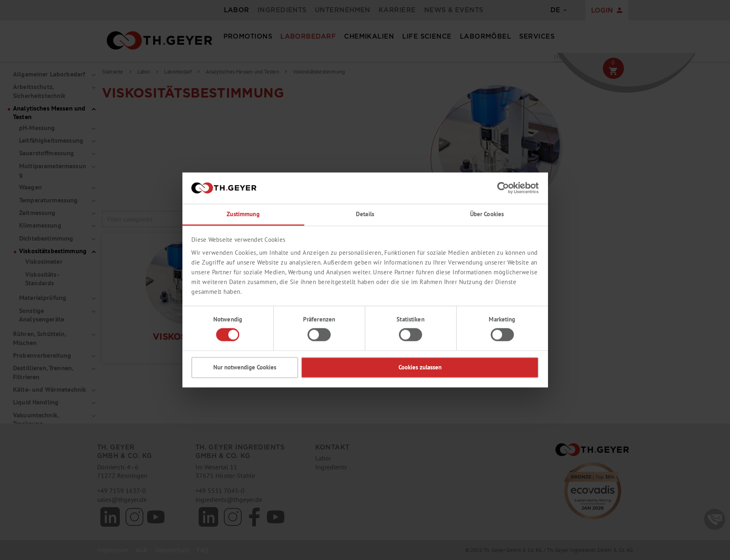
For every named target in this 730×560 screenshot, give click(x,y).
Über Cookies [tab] (487, 214)
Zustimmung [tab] (243, 214)
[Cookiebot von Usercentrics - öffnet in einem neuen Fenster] (503, 188)
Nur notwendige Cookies (245, 367)
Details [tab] (365, 214)
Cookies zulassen (420, 367)
